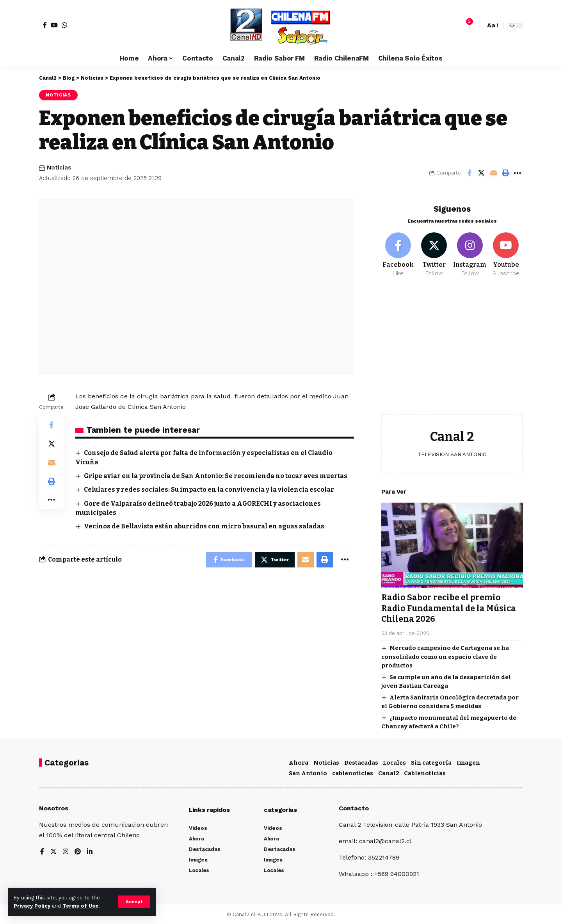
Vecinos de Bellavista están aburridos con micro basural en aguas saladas (204, 526)
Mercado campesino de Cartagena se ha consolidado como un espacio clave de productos (445, 651)
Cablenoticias (425, 772)
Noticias (58, 95)
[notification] (466, 25)
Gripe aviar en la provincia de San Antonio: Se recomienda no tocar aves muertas (216, 476)
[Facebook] (45, 25)
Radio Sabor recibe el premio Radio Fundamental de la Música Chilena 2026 (449, 602)
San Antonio (308, 772)
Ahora (299, 762)
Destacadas (361, 762)
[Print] (505, 173)
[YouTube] (54, 25)
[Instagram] (470, 249)
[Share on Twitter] (481, 173)
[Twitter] (434, 249)
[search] (477, 25)
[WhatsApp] (64, 25)
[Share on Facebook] (469, 173)
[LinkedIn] (90, 851)
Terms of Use (80, 906)
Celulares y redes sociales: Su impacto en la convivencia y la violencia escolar (209, 490)
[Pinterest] (78, 851)
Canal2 (389, 772)
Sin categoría (431, 762)
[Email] (493, 173)
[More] (518, 173)
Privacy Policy (32, 906)
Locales (394, 762)
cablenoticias (353, 772)
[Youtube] (506, 249)
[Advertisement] (452, 346)
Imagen (468, 762)
